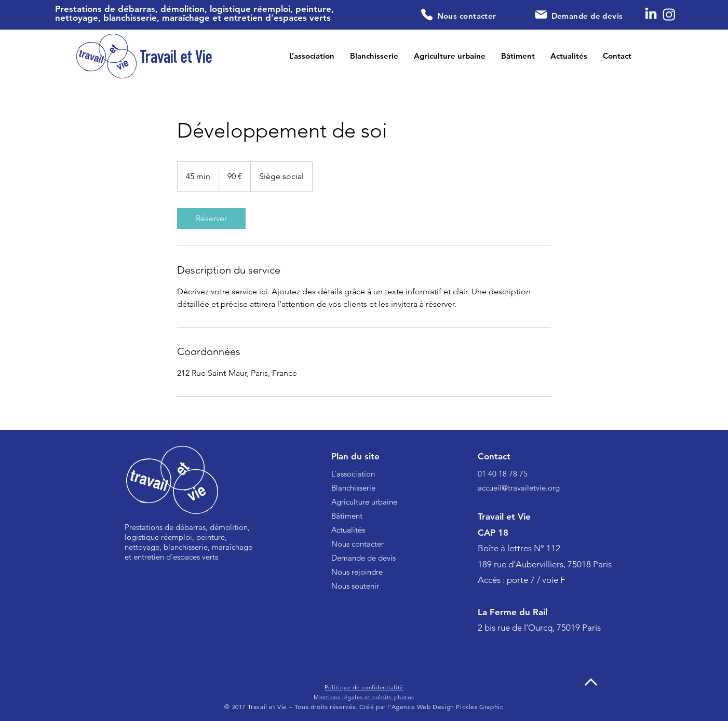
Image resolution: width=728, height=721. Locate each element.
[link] (211, 219)
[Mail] (541, 15)
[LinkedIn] (651, 14)
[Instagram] (669, 14)
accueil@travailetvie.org (519, 488)
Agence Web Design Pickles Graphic (448, 707)
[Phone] (427, 15)
